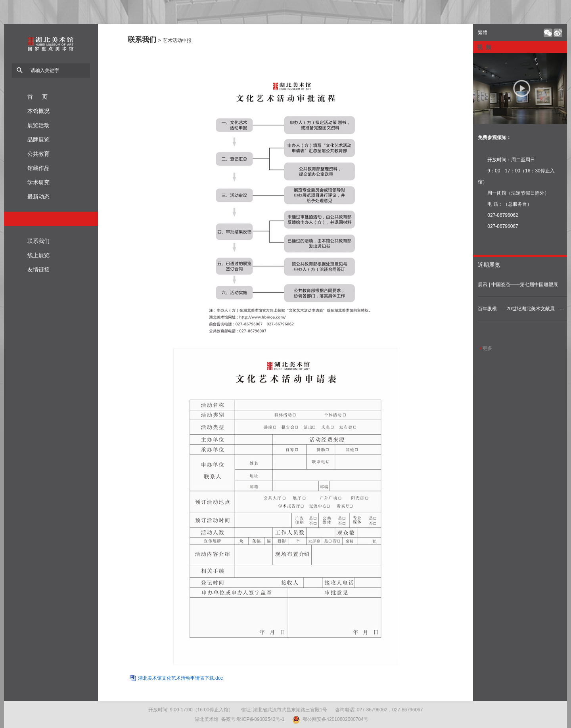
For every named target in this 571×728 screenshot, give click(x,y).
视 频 (484, 47)
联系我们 (142, 40)
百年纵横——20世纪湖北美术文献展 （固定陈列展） (522, 309)
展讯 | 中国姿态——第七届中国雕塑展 (518, 285)
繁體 (483, 32)
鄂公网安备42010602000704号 (330, 719)
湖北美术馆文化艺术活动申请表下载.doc (181, 678)
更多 (485, 348)
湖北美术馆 (51, 59)
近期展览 (489, 265)
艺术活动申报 (177, 40)
